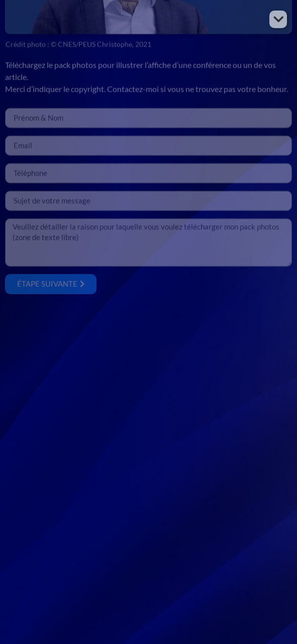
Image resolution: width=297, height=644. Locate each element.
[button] (278, 19)
